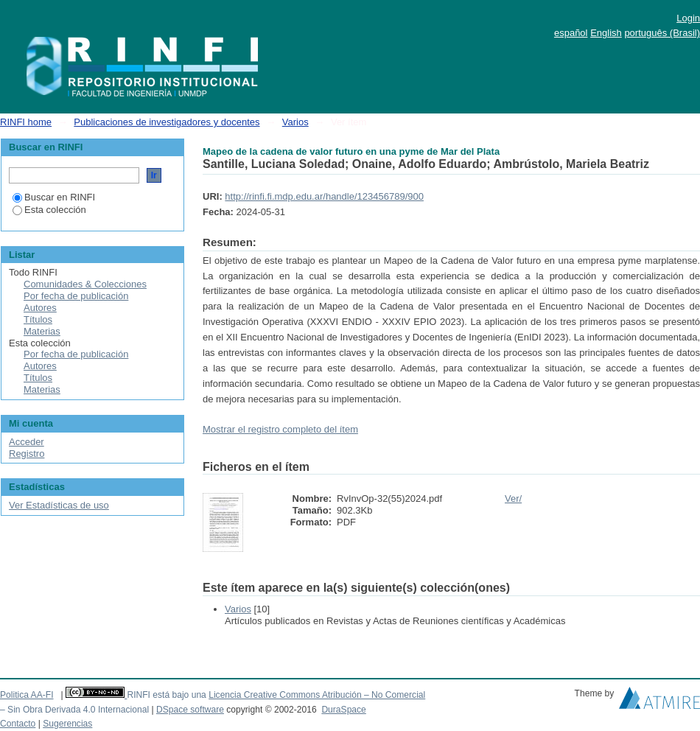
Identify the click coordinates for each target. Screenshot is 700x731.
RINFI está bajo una (166, 695)
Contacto (18, 724)
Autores (40, 308)
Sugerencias (67, 724)
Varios (295, 122)
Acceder (27, 442)
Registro (27, 454)
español (571, 33)
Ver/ (513, 499)
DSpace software (190, 710)
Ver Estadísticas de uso (59, 505)
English (606, 33)
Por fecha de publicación (76, 296)
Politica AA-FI (27, 695)
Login (688, 18)
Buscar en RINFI (54, 197)
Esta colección (49, 210)
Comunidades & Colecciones (85, 284)
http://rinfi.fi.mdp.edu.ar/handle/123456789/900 (324, 196)
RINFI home (26, 122)
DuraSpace (343, 710)
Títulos (38, 319)
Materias (42, 331)
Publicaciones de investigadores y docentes (167, 122)
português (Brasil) (662, 33)
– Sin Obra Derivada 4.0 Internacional (74, 710)
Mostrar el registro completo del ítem (280, 429)
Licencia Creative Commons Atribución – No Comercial (317, 695)
